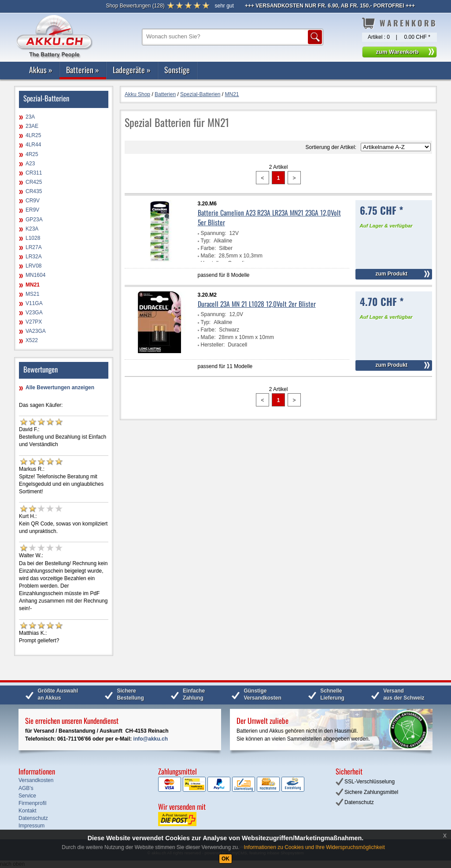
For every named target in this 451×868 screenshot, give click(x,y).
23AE (32, 126)
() (135, 6)
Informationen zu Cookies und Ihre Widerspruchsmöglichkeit (314, 847)
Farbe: (209, 248)
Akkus (41, 70)
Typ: (206, 241)
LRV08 (33, 266)
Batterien (83, 70)
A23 (30, 164)
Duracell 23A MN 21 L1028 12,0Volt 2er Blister (257, 304)
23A (30, 117)
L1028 (33, 238)
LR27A (34, 247)
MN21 (33, 285)
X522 (32, 340)
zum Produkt (391, 274)
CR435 (34, 191)
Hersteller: (213, 345)
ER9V (32, 210)
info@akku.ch (151, 739)
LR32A (34, 257)
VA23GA (36, 331)
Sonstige (177, 70)
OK (225, 859)
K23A (32, 229)
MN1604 (35, 275)
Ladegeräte (132, 70)
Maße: (208, 256)
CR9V (33, 201)
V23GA (34, 313)
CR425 (34, 182)
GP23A (34, 220)
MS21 (32, 294)
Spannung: (214, 233)
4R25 (32, 154)
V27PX (34, 322)
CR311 (34, 173)
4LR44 (33, 145)
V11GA (34, 303)
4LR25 (33, 135)
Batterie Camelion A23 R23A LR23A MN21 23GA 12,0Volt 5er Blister (269, 217)
